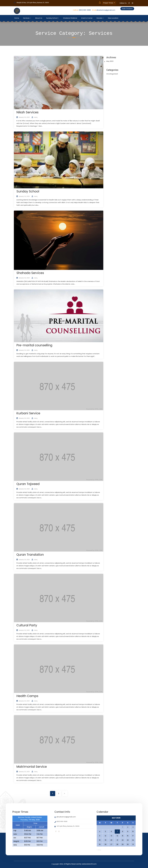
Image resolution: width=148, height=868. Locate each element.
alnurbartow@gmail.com (106, 10)
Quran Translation (30, 555)
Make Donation (127, 9)
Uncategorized (112, 74)
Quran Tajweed (28, 484)
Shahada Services (30, 273)
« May (99, 850)
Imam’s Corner (87, 18)
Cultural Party (27, 625)
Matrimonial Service (32, 767)
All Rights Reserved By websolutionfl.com (80, 864)
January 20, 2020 (24, 117)
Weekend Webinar (70, 18)
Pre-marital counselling (34, 345)
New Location (113, 18)
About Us (39, 18)
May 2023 (110, 61)
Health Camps (27, 696)
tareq (36, 117)
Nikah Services (27, 112)
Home (17, 18)
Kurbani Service (28, 413)
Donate (99, 18)
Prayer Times (108, 3)
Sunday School (52, 18)
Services (26, 18)
